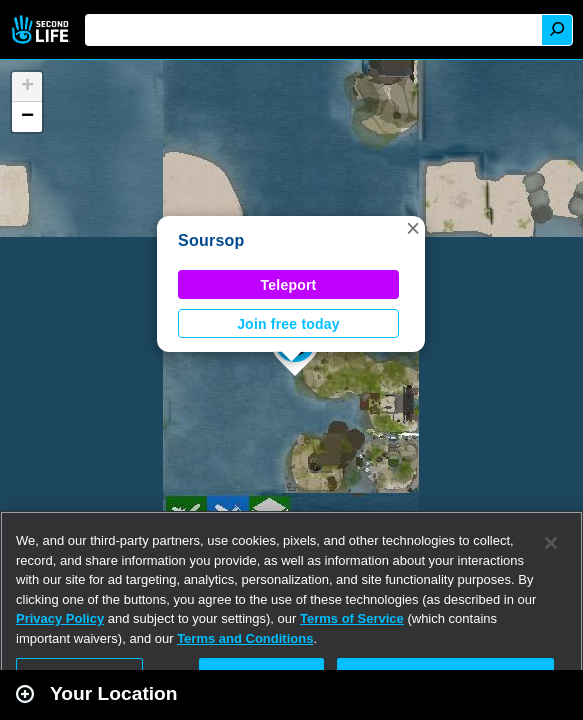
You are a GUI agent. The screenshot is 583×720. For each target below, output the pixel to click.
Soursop (211, 240)
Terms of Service (352, 618)
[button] (413, 228)
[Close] (551, 543)
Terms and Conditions (245, 638)
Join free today (288, 324)
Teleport (289, 285)
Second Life (42, 29)
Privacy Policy (60, 618)
